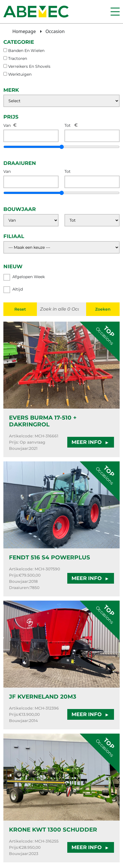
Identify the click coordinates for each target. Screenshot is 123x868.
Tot (68, 125)
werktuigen (20, 74)
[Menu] (115, 12)
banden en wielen (26, 51)
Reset (20, 309)
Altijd (13, 290)
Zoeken (103, 309)
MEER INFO (91, 442)
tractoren (18, 58)
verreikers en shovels (29, 66)
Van (7, 125)
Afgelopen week (24, 277)
